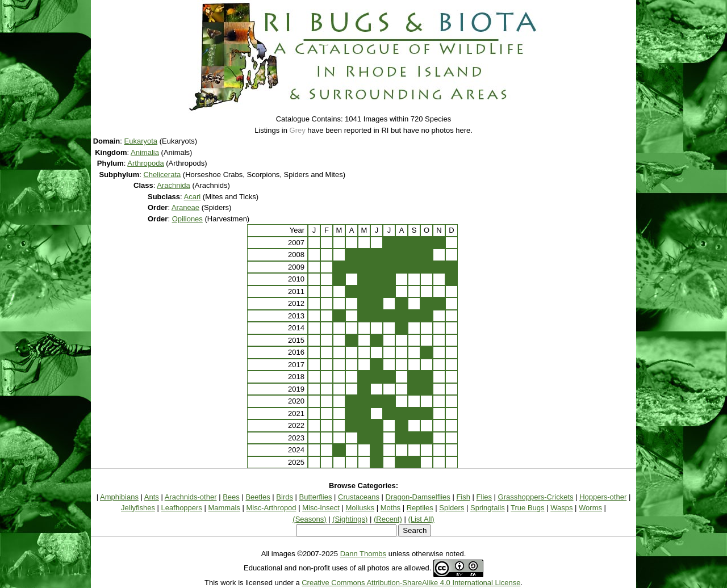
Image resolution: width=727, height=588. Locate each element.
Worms (590, 508)
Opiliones (187, 219)
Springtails (488, 508)
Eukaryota (141, 141)
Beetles (258, 497)
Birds (285, 497)
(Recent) (388, 519)
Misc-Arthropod (271, 508)
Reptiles (420, 508)
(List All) (421, 519)
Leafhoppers (182, 508)
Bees (231, 497)
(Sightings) (350, 519)
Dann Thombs (363, 554)
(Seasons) (309, 519)
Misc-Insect (321, 508)
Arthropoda (145, 163)
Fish (463, 497)
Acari (193, 197)
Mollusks (360, 508)
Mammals (224, 508)
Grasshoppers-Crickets (536, 497)
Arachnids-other (191, 497)
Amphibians (119, 497)
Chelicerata (162, 175)
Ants (152, 497)
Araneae (185, 207)
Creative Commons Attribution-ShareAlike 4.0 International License (411, 583)
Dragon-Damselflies (418, 497)
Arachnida (174, 185)
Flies (484, 497)
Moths (390, 508)
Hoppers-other (603, 497)
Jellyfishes (138, 508)
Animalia (145, 152)
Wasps (561, 508)
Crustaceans (359, 497)
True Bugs (528, 508)
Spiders (452, 508)
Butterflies (316, 497)
